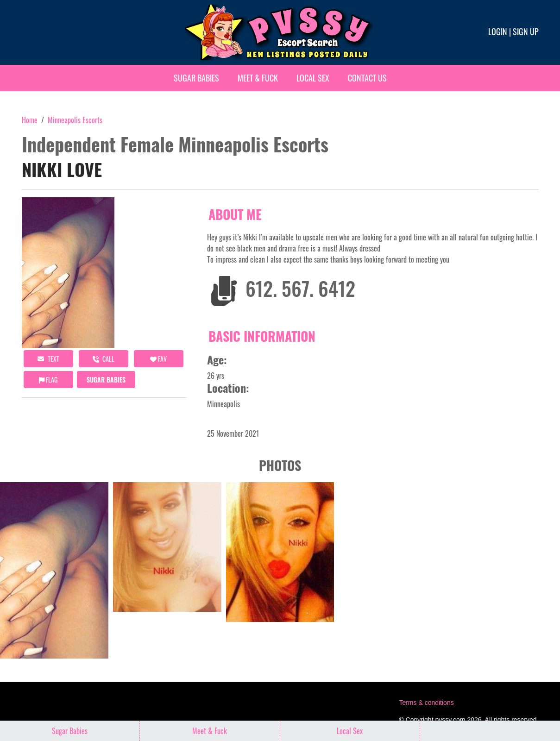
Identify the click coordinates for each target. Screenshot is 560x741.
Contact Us (367, 78)
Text (48, 359)
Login (498, 31)
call (104, 359)
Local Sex (313, 78)
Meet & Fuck (258, 78)
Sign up (526, 31)
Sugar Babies (196, 78)
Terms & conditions (426, 703)
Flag (48, 380)
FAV (158, 359)
